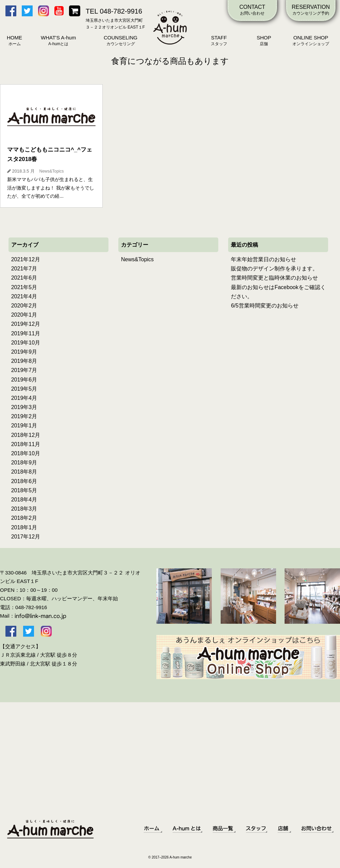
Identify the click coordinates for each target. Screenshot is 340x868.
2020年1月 (24, 315)
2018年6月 (24, 481)
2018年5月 (24, 490)
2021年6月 (24, 278)
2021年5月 (24, 287)
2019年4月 (24, 398)
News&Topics (137, 259)
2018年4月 (24, 500)
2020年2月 (24, 306)
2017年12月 (26, 537)
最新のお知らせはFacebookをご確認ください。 (278, 292)
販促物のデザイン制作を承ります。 (274, 269)
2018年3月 (24, 509)
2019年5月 (24, 389)
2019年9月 (24, 352)
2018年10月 (26, 453)
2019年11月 (26, 333)
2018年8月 (24, 472)
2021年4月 (24, 296)
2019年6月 (24, 380)
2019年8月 (24, 361)
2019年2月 (24, 416)
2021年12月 (26, 259)
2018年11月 (26, 444)
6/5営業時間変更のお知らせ (265, 306)
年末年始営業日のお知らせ (263, 259)
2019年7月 (24, 370)
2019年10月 (26, 343)
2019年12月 (26, 324)
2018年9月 (24, 463)
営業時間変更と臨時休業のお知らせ (274, 278)
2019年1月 (24, 426)
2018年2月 (24, 518)
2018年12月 (26, 435)
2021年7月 (24, 269)
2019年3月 (24, 407)
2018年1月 (24, 527)
